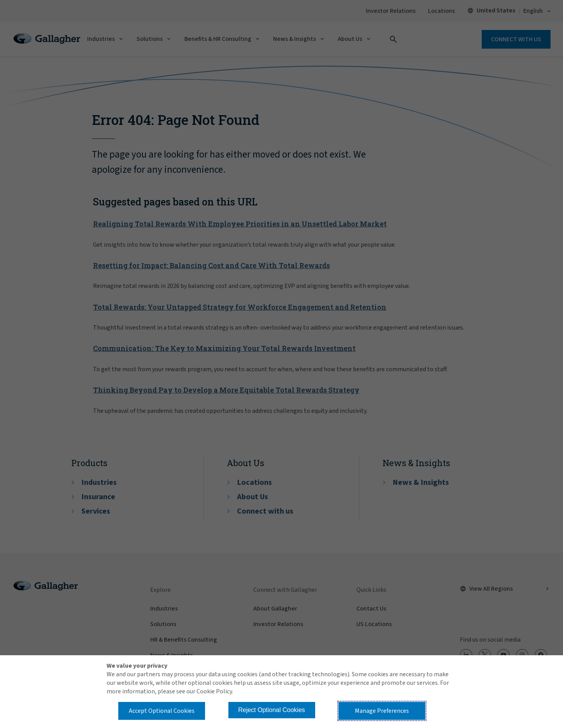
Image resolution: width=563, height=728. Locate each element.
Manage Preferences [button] (382, 711)
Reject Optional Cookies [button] (272, 710)
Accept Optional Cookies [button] (162, 711)
